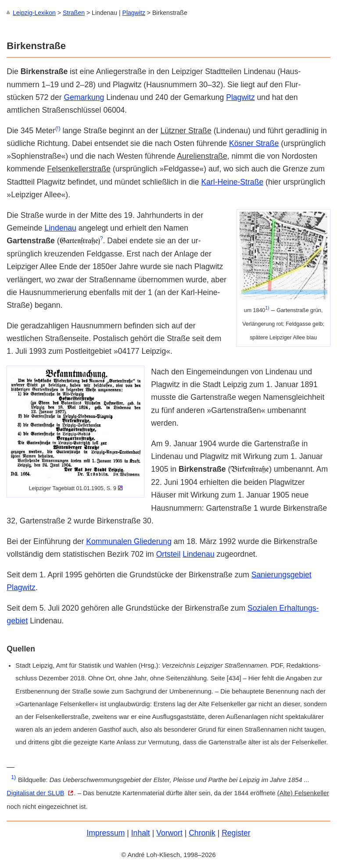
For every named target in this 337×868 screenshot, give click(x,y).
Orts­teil (168, 554)
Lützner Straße (186, 130)
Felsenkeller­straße (79, 168)
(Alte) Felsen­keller (303, 793)
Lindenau (60, 228)
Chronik (202, 832)
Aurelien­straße (202, 156)
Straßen (74, 13)
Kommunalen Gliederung (129, 541)
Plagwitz (134, 13)
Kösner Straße (254, 143)
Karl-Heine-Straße (232, 181)
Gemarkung (84, 97)
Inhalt (141, 832)
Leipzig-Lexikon (34, 13)
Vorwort (169, 832)
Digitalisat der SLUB (35, 793)
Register (236, 832)
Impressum (106, 832)
